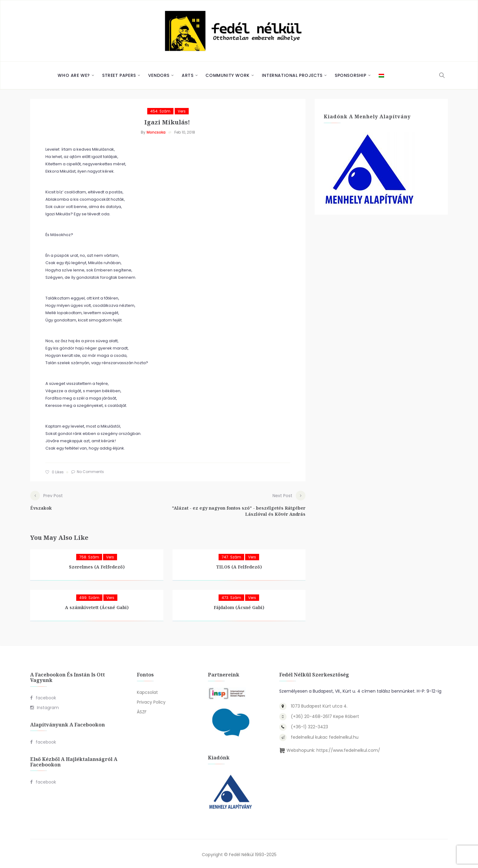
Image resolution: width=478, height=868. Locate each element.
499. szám (89, 596)
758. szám (89, 556)
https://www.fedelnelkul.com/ (348, 749)
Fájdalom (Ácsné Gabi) (239, 606)
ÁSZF (142, 710)
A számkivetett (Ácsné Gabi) (97, 606)
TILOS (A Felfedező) (239, 565)
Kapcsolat (147, 691)
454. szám (160, 111)
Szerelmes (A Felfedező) (97, 565)
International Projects (292, 75)
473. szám (231, 596)
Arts (187, 75)
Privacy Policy (151, 701)
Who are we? (74, 75)
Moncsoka (156, 132)
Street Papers (119, 75)
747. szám (231, 556)
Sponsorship (351, 75)
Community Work (227, 75)
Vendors (159, 75)
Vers (182, 111)
